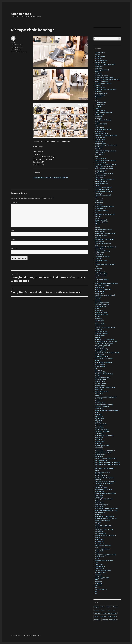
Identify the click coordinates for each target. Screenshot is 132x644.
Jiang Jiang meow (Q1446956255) (105, 207)
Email (13, 239)
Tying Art (98, 480)
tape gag (24, 52)
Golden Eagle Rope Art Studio (104, 166)
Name (13, 230)
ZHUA (97, 580)
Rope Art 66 (98, 370)
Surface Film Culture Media (103, 453)
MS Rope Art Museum (101, 312)
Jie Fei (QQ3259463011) (102, 210)
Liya (96, 266)
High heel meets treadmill (103, 195)
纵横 (96, 591)
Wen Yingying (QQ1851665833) (104, 499)
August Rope (99, 66)
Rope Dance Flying (101, 372)
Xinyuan (97, 538)
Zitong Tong (99, 584)
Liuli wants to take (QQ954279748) (105, 264)
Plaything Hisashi (100, 351)
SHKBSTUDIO (99, 416)
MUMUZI (98, 316)
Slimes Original (100, 434)
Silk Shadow (99, 420)
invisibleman (99, 203)
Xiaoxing (98, 524)
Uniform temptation (101, 487)
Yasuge (97, 553)
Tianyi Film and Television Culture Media (108, 462)
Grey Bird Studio (100, 172)
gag (114, 610)
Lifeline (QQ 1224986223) (102, 257)
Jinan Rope (98, 216)
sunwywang (99, 449)
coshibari (98, 109)
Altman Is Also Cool (101, 60)
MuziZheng (98, 318)
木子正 (97, 588)
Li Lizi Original (99, 255)
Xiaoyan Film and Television (104, 526)
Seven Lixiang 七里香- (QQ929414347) (106, 397)
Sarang (97, 395)
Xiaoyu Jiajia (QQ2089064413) (104, 530)
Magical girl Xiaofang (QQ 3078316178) (106, 284)
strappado (97, 620)
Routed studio (99, 389)
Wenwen (98, 501)
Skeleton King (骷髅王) (102, 430)
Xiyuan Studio (99, 539)
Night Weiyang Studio (101, 334)
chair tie (13, 52)
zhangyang (98, 576)
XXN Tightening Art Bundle (103, 545)
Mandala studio (100, 287)
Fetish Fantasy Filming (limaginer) (106, 151)
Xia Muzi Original (100, 512)
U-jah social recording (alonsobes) (105, 482)
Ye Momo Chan (99, 557)
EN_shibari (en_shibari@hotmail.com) (106, 135)
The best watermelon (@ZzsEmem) (106, 459)
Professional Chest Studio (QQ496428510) (107, 353)
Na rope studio (99, 320)
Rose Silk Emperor (101, 384)
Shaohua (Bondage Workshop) (104, 405)
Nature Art (98, 326)
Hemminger (99, 193)
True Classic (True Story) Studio (104, 478)
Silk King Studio (100, 418)
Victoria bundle (100, 491)
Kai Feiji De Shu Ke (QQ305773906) (105, 234)
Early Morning (99, 128)
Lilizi (96, 262)
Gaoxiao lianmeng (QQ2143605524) (105, 160)
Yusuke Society (99, 568)
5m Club (97, 55)
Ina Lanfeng (99, 201)
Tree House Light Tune (102, 476)
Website (14, 248)
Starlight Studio (100, 441)
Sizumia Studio (99, 428)
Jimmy (13, 42)
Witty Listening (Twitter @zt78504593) (107, 509)
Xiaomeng (98, 522)
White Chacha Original (102, 505)
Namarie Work (99, 322)
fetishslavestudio (100, 153)
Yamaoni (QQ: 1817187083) (103, 549)
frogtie (109, 610)
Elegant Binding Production (103, 130)
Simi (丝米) (98, 422)
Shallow (97, 401)
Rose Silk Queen (100, 386)
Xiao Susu (98, 514)
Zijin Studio (98, 582)
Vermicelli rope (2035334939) (104, 489)
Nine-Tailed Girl (100, 336)
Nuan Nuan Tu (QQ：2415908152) (105, 339)
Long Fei (98, 270)
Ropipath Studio (100, 382)
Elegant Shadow (100, 132)
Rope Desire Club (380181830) (104, 374)
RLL (96, 368)
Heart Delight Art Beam (102, 189)
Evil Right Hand (100, 141)
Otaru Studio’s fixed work (103, 345)
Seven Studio (99, 399)
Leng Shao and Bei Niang (103, 251)
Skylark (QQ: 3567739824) (102, 432)
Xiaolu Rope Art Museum (102, 520)
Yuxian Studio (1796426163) (103, 570)
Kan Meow (98, 237)
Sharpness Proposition (102, 407)
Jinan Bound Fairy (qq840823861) (105, 214)
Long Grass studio (100, 272)
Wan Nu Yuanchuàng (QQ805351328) (106, 493)
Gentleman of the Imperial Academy (106, 164)
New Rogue (98, 330)
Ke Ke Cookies (99, 241)
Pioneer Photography (101, 349)
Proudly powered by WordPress (31, 635)
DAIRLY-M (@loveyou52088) (103, 112)
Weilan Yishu (99, 497)
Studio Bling (99, 443)
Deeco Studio (99, 116)
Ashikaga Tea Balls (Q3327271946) (105, 64)
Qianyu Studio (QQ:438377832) (104, 359)
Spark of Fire (99, 437)
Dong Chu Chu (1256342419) (103, 120)
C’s (96, 99)
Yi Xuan (97, 559)
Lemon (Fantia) (100, 249)
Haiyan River (99, 178)
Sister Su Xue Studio (101, 424)
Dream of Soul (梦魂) (101, 124)
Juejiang (97, 228)
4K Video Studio (100, 53)
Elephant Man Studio (101, 134)
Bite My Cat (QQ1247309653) (103, 84)
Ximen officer (99, 532)
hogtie (96, 616)
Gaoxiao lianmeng (101, 159)
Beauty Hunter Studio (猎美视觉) (104, 78)
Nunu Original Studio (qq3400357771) (106, 341)
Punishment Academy (102, 357)
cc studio (98, 101)
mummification (112, 616)
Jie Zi (96, 212)
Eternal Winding (100, 137)
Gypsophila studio (100, 176)
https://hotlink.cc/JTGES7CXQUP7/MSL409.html (50, 177)
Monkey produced (101, 307)
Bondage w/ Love (100, 87)
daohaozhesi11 (99, 114)
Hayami (97, 185)
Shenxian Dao (99, 409)
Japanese (103, 616)
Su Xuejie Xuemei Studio (102, 445)
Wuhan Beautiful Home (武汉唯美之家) (106, 511)
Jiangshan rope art (101, 209)
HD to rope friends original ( (104, 187)
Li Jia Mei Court (100, 253)
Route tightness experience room (105, 387)
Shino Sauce (99, 414)
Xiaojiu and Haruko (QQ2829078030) (106, 518)
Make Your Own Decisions (103, 285)
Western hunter (100, 503)
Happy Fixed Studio (101, 182)
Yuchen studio (99, 564)
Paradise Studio (100, 347)
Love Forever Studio (101, 276)
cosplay (96, 610)
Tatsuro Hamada (100, 455)
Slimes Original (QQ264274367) (104, 436)
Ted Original (99, 457)
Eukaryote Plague (100, 139)
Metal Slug (98, 301)
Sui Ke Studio (99, 447)
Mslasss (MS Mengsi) (101, 314)
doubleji (97, 122)
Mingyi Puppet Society (102, 303)
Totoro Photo (99, 474)
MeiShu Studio (99, 293)
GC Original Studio (101, 162)
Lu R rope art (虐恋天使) (102, 280)
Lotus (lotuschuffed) (101, 274)
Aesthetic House (100, 57)
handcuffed (98, 613)
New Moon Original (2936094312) (105, 328)
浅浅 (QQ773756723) (101, 589)
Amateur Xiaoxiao (100, 62)
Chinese (19, 52)
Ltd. (96, 278)
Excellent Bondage (101, 143)
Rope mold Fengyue (101, 380)
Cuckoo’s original (100, 110)
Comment (15, 203)
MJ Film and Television (102, 305)
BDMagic (98, 72)
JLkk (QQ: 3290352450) (102, 222)
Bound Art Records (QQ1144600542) (106, 89)
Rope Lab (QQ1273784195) (103, 378)
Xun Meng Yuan (100, 543)
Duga (97, 126)
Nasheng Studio (100, 324)
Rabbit (97, 361)
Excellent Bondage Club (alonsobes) (106, 145)
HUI (96, 197)
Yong (96, 563)
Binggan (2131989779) (101, 82)
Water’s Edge (99, 495)
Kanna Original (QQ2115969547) (104, 239)
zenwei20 (98, 574)
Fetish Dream (99, 149)
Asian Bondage (21, 14)
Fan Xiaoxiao (99, 147)
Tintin (97, 470)
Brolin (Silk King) (100, 95)
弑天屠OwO (98, 586)
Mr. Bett (97, 309)
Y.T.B (96, 547)
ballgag (96, 607)
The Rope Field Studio (102, 461)
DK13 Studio (99, 118)
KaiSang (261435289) (101, 235)
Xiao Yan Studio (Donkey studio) (104, 516)
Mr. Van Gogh (99, 311)
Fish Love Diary (100, 155)
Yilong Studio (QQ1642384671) (104, 561)
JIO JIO (97, 218)
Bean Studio (99, 74)
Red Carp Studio (100, 364)
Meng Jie (98, 299)
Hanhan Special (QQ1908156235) (104, 180)
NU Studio (98, 337)
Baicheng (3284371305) (102, 70)
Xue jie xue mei (100, 541)
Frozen (97, 157)
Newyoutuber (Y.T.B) (101, 332)
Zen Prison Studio (100, 572)
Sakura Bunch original (102, 391)
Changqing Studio (100, 103)
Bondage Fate (99, 85)
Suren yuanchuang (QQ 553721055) (105, 451)
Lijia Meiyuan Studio (101, 260)
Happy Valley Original (102, 184)
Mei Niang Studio (100, 291)
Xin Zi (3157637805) (100, 534)
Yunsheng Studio (100, 566)
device (103, 610)
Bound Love (99, 91)
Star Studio (98, 439)
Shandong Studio (100, 403)
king (96, 245)
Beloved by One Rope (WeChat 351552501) (107, 80)
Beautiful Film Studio (101, 76)
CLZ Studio (98, 107)
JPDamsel (98, 224)
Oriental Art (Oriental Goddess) (104, 343)
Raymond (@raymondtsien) (103, 362)
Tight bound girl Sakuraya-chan (105, 468)
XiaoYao (97, 528)
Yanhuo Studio (99, 551)
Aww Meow (98, 68)
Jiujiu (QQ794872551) (101, 220)
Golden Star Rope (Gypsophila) (104, 168)
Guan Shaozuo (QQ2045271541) (104, 174)
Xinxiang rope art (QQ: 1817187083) (105, 536)
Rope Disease (99, 376)
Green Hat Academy (101, 170)
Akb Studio (98, 58)
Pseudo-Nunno (99, 355)
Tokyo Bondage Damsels (103, 472)
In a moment (99, 199)
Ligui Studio (99, 259)
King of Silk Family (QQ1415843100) (105, 247)
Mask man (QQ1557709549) (103, 289)
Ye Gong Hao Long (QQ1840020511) (105, 555)
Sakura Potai (99, 393)
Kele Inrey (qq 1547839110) (103, 243)
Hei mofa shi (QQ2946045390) (104, 191)
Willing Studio (99, 507)
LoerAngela (98, 268)
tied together (113, 620)
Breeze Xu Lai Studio (101, 93)
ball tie (102, 607)
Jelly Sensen (99, 205)
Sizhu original (99, 426)
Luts (96, 282)
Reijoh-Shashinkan (101, 366)
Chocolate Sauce (100, 105)
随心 (96, 593)
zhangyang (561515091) (102, 578)
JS (96, 226)
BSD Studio (98, 97)
